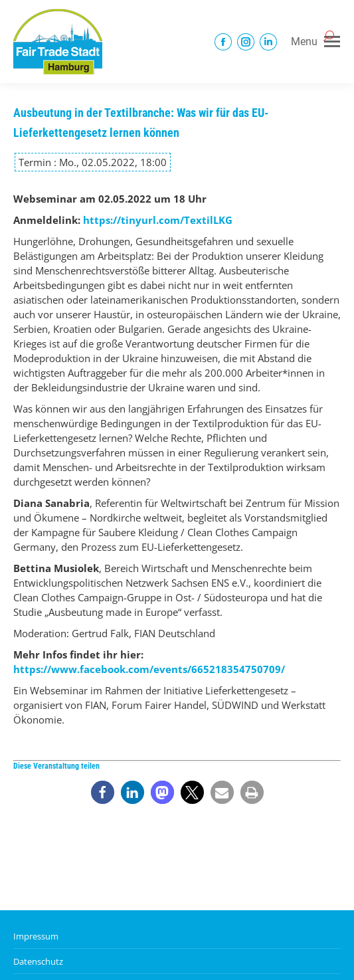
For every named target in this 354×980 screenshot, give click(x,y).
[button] (103, 792)
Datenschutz (38, 961)
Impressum (36, 936)
